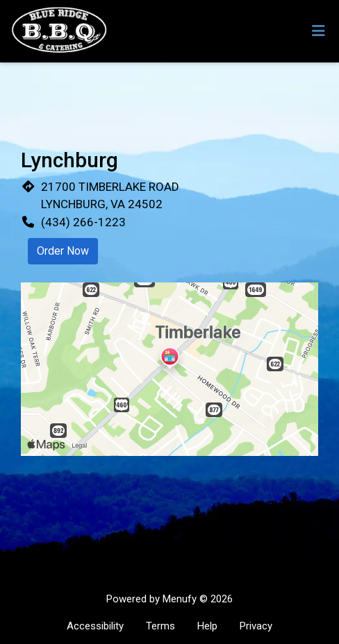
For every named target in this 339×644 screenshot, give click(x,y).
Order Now (63, 251)
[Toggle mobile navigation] (319, 31)
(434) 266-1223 (83, 222)
